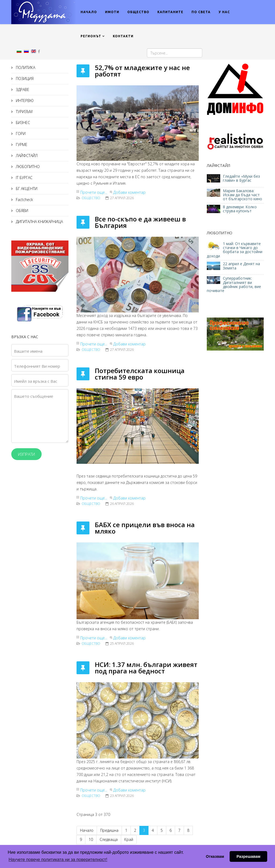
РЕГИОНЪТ (91, 36)
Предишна (109, 830)
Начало (87, 830)
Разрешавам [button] (249, 856)
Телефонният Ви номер (37, 366)
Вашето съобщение (34, 396)
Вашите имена (28, 351)
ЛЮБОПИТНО (27, 167)
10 (91, 839)
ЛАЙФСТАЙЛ (26, 156)
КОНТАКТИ (123, 36)
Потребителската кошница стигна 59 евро (140, 374)
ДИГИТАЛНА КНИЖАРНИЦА (39, 222)
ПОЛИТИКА (25, 68)
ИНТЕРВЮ (24, 101)
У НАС (224, 12)
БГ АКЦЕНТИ (26, 189)
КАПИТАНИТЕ (170, 12)
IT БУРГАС (24, 178)
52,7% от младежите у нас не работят (142, 71)
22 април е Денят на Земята (241, 266)
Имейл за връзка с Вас (36, 381)
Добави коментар (129, 192)
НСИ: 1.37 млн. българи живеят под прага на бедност (146, 668)
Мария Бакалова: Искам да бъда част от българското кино (243, 195)
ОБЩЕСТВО (138, 12)
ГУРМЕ (21, 145)
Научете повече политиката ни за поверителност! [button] (58, 860)
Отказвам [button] (215, 856)
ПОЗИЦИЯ (24, 79)
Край (129, 839)
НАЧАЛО (89, 12)
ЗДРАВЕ (22, 90)
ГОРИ (20, 134)
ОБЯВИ (21, 211)
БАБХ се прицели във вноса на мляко (145, 528)
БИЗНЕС (22, 123)
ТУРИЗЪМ (24, 112)
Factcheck (24, 200)
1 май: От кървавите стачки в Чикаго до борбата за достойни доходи (235, 250)
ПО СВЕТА (201, 12)
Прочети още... (94, 192)
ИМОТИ (112, 12)
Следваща (109, 839)
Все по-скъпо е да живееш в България (140, 222)
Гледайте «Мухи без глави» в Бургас (241, 178)
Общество (91, 198)
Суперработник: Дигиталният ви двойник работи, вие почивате (234, 284)
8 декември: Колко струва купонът (240, 209)
